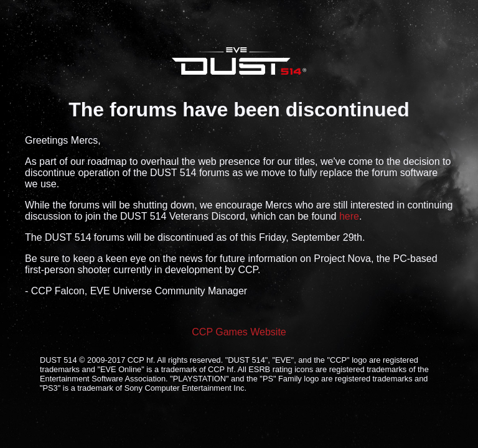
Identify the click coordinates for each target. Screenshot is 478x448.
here (349, 216)
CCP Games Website (239, 332)
